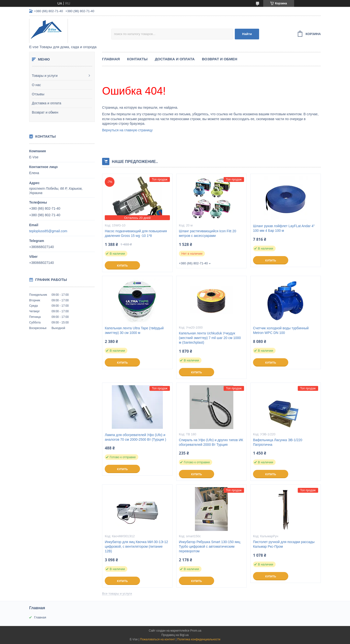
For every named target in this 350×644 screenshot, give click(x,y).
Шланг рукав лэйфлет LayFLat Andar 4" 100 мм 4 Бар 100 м (284, 228)
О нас (36, 85)
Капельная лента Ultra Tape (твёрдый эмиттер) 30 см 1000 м (134, 330)
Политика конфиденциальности (199, 639)
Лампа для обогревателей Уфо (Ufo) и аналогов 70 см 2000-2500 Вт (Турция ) (135, 437)
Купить (122, 266)
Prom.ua (196, 631)
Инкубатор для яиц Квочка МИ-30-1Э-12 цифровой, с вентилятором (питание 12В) (136, 546)
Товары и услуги (45, 76)
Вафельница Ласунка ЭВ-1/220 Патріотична (278, 442)
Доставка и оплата (47, 103)
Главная (111, 59)
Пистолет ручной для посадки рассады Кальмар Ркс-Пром (284, 544)
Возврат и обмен (45, 112)
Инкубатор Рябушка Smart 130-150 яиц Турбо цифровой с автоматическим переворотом (210, 546)
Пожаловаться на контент (157, 639)
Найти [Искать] (247, 34)
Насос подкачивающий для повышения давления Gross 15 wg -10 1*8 (136, 233)
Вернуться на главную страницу (127, 130)
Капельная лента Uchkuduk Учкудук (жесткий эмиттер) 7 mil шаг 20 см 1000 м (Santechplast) (210, 338)
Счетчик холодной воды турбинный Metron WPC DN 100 (281, 330)
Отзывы (38, 94)
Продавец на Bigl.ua (175, 635)
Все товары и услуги (117, 594)
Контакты (137, 59)
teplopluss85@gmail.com (48, 231)
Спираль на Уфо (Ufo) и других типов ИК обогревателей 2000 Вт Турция (211, 442)
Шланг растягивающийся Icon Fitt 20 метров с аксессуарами (207, 233)
